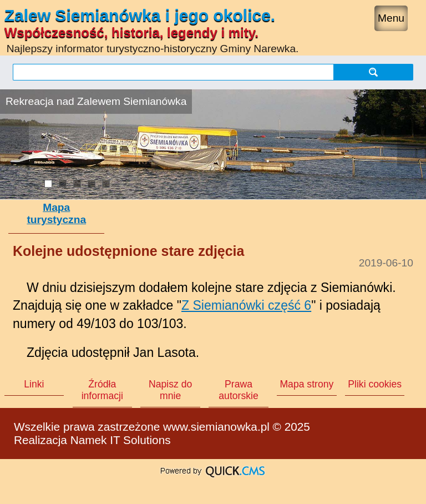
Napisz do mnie (170, 390)
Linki (34, 384)
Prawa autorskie (238, 390)
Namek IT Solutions (121, 440)
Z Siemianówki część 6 (246, 305)
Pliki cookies (375, 384)
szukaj (373, 72)
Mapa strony (306, 384)
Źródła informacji (102, 390)
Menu (391, 18)
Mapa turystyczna (56, 213)
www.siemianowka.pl (216, 427)
